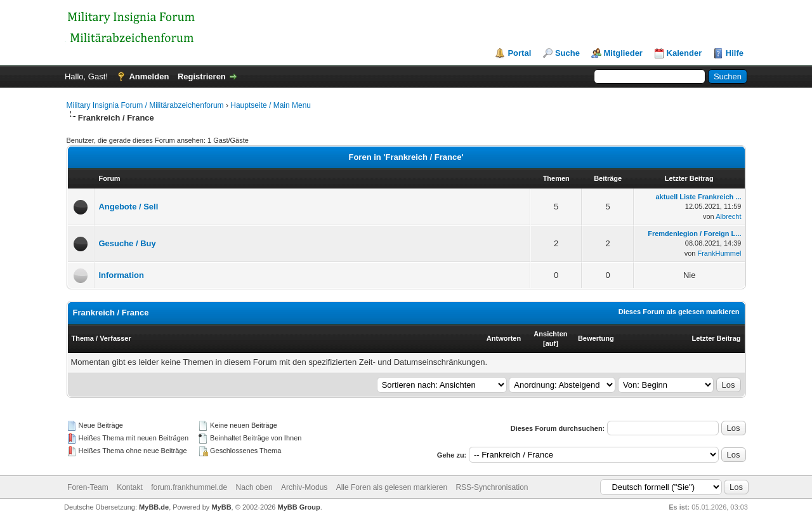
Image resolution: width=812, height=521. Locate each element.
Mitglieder (623, 53)
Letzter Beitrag (716, 338)
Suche (567, 53)
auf (551, 343)
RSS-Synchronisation (492, 487)
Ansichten (550, 334)
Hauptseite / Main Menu (271, 105)
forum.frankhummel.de (189, 487)
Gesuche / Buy (127, 243)
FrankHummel (719, 253)
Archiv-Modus (304, 487)
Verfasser (115, 338)
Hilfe (735, 53)
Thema (83, 338)
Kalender (684, 53)
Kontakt (130, 487)
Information (121, 275)
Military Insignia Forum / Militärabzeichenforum (145, 105)
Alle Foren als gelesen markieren (392, 487)
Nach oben (254, 487)
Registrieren (202, 76)
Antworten (504, 338)
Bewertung (596, 338)
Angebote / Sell (128, 207)
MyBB (221, 507)
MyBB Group (299, 507)
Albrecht (728, 216)
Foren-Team (88, 487)
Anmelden (149, 76)
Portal (519, 53)
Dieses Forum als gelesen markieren (679, 312)
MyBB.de (154, 507)
